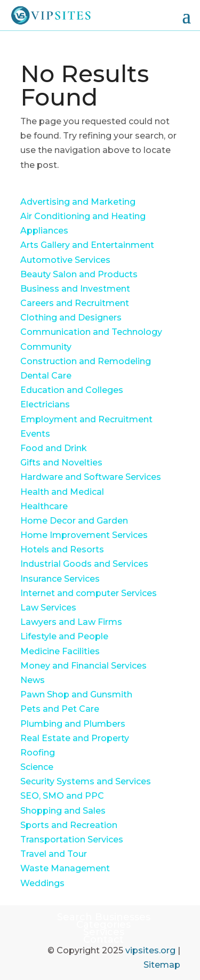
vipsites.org (150, 950)
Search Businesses (104, 917)
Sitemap (162, 965)
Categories (103, 925)
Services (104, 932)
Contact (103, 939)
